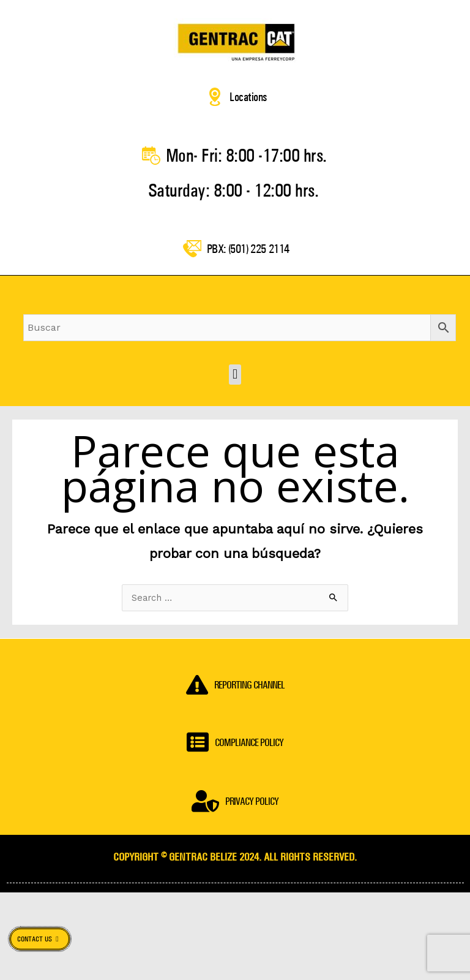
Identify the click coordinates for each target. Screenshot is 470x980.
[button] (235, 398)
